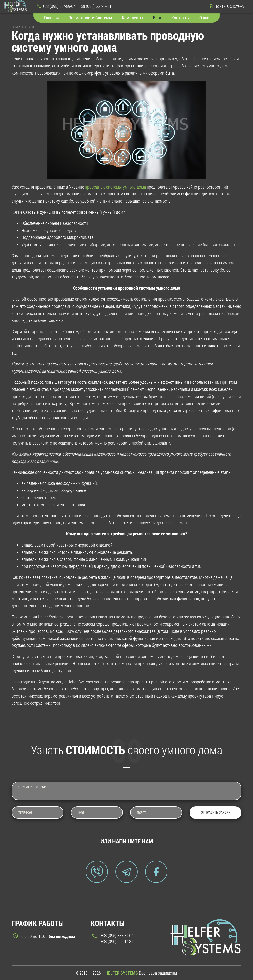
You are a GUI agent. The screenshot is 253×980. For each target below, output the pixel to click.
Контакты (180, 18)
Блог (157, 18)
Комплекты (132, 18)
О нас (204, 18)
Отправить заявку (216, 812)
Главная (52, 18)
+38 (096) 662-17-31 (95, 6)
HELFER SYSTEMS (122, 973)
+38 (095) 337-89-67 (59, 6)
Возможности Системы (90, 18)
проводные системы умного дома (115, 187)
